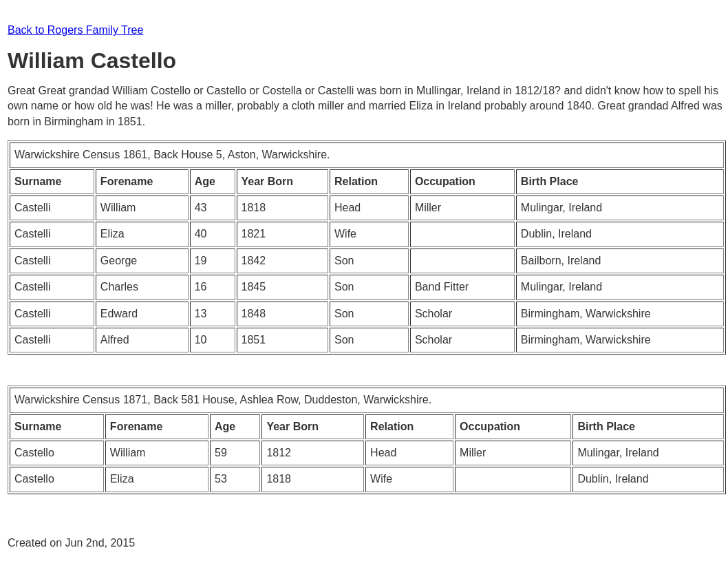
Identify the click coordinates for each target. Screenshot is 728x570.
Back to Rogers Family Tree (75, 30)
